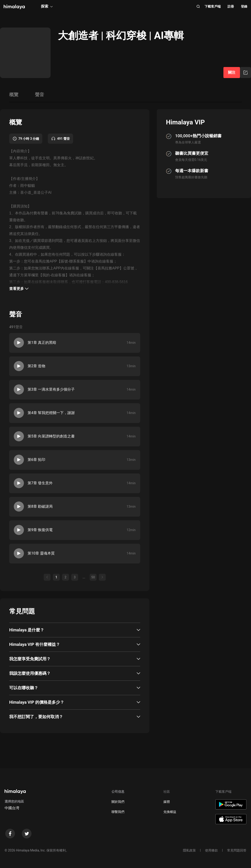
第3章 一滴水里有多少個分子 (51, 389)
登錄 (244, 6)
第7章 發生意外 (40, 483)
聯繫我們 (118, 812)
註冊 (231, 6)
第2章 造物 (36, 366)
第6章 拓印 (36, 460)
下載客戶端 (213, 6)
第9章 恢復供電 (40, 530)
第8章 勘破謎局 (40, 506)
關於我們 (118, 802)
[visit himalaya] (14, 7)
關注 (232, 72)
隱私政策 (189, 850)
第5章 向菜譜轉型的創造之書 (51, 436)
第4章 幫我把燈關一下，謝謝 (51, 413)
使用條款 (211, 850)
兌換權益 (170, 812)
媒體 (167, 802)
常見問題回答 (237, 850)
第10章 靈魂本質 (41, 553)
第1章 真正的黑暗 (42, 343)
